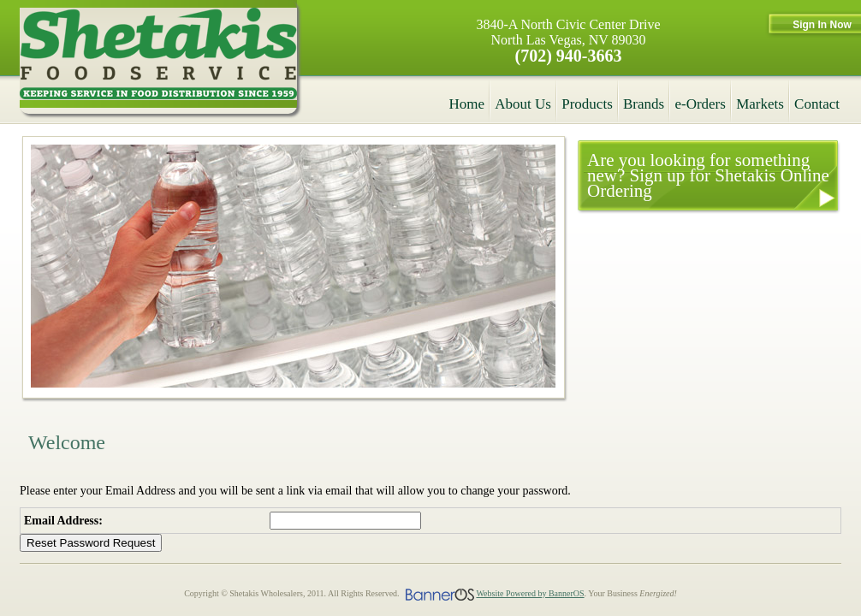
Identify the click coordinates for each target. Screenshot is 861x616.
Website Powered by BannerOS (530, 593)
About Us (523, 104)
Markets (760, 104)
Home (467, 104)
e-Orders (700, 104)
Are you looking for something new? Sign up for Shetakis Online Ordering (708, 175)
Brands (644, 104)
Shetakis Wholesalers (158, 57)
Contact (817, 104)
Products (587, 104)
